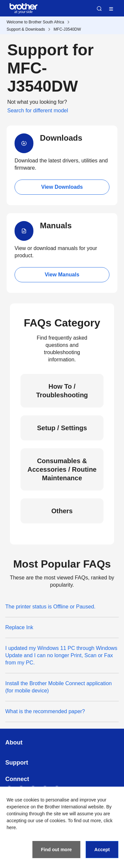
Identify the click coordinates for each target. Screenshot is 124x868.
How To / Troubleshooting (62, 391)
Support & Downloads (26, 29)
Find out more (56, 850)
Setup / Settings (62, 428)
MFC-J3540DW (67, 29)
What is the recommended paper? (45, 711)
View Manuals (62, 275)
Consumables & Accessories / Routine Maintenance (62, 469)
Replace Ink (19, 627)
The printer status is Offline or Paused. (50, 607)
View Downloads (62, 187)
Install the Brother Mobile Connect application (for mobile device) (59, 687)
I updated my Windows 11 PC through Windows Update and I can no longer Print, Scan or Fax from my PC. (61, 655)
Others (62, 511)
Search (99, 9)
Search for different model (38, 111)
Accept (102, 850)
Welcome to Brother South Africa (35, 22)
